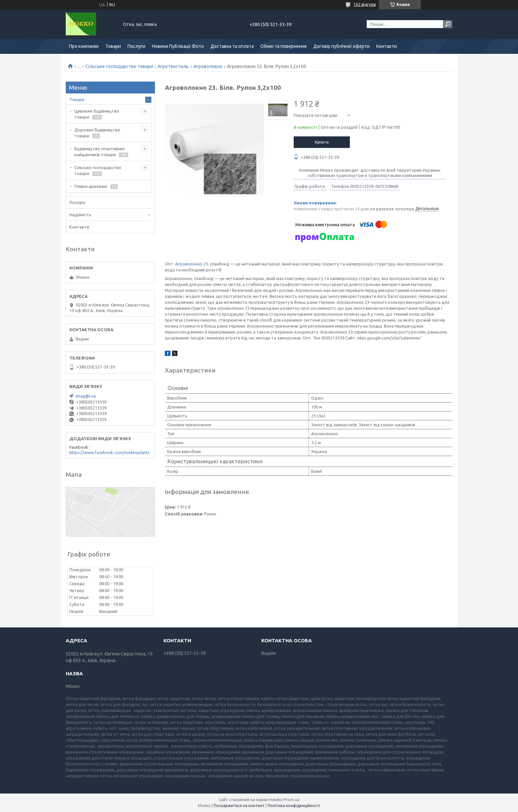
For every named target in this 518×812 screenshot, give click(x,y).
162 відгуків (365, 4)
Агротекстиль (173, 66)
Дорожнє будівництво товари (97, 133)
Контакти (387, 46)
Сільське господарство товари (119, 66)
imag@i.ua (86, 396)
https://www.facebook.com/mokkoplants (110, 452)
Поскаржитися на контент (239, 806)
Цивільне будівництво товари (97, 114)
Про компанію (84, 46)
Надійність (80, 215)
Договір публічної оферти (341, 46)
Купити (322, 142)
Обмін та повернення (283, 46)
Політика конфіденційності (294, 806)
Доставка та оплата (232, 46)
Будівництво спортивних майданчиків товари (100, 152)
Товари (113, 46)
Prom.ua (291, 800)
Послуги (136, 46)
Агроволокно (208, 66)
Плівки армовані (91, 186)
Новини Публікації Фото (178, 46)
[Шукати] (448, 24)
